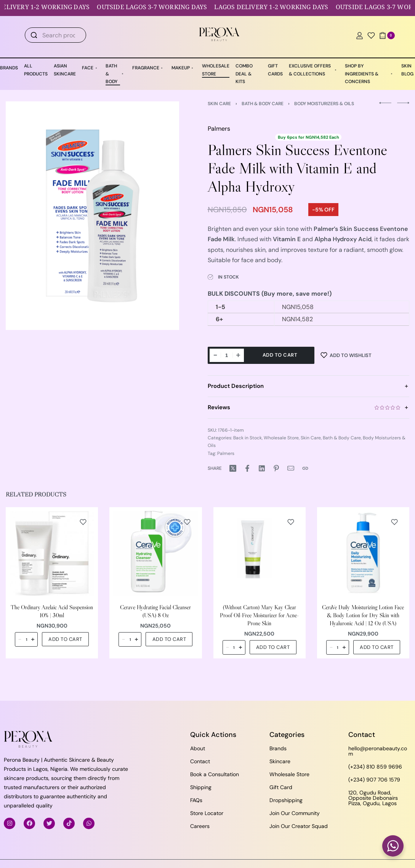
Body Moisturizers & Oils (324, 104)
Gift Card (281, 787)
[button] (65, 640)
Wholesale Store (281, 438)
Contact (200, 761)
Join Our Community (295, 813)
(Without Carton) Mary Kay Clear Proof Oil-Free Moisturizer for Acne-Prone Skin (259, 616)
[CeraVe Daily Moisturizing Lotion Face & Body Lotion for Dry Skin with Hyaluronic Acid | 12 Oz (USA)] (363, 553)
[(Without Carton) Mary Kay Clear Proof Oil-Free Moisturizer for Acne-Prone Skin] (260, 553)
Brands (278, 748)
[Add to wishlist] (346, 355)
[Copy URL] (305, 468)
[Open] (371, 35)
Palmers (219, 129)
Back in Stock (248, 438)
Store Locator (207, 813)
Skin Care (219, 104)
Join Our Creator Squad (299, 826)
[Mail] (291, 468)
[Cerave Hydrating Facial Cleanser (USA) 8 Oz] (155, 553)
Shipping (201, 787)
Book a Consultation (215, 774)
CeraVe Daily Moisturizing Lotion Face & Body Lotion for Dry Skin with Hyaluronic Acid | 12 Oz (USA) (363, 616)
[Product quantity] (227, 355)
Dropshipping (286, 800)
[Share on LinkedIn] (262, 468)
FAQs (196, 800)
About (198, 748)
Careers (200, 826)
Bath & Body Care (263, 104)
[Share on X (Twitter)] (233, 468)
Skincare (280, 761)
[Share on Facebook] (247, 468)
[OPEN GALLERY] (92, 216)
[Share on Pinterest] (276, 468)
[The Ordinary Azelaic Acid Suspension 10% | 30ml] (52, 553)
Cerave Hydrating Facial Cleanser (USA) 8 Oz (155, 612)
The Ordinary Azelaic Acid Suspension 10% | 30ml (52, 612)
